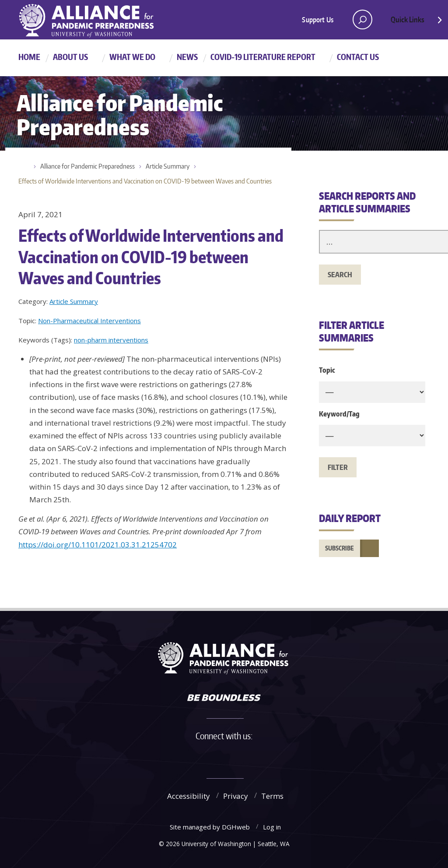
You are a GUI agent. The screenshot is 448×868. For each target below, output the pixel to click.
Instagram (230, 756)
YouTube (250, 756)
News (187, 57)
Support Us (318, 20)
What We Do (132, 57)
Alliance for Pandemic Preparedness (87, 166)
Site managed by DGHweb (210, 827)
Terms (272, 796)
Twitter (210, 756)
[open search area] (362, 19)
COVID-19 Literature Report (263, 57)
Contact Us (358, 57)
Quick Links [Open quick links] (417, 22)
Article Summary (168, 166)
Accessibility (189, 796)
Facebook (189, 756)
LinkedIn (270, 756)
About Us (70, 57)
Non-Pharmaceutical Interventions (89, 321)
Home (29, 57)
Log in (272, 827)
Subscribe (339, 548)
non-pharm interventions (111, 340)
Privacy (236, 796)
